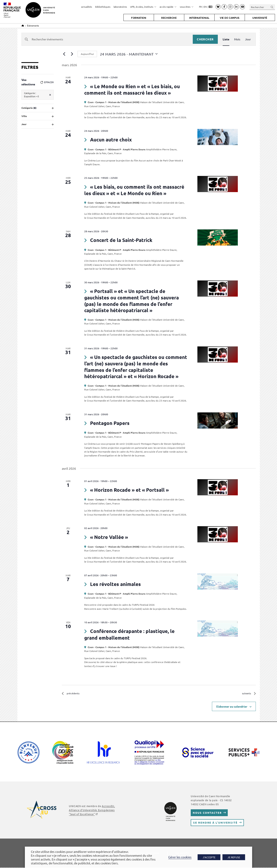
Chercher (205, 39)
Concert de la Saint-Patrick (121, 240)
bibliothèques (103, 7)
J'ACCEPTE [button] (209, 857)
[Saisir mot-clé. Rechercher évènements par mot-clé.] (107, 39)
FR (200, 7)
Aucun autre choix (111, 140)
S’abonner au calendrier (232, 707)
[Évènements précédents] (64, 54)
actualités (87, 7)
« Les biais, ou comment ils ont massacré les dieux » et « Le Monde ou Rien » (134, 190)
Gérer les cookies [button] (180, 857)
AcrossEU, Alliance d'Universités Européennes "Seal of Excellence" (92, 810)
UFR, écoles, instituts (143, 7)
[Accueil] (23, 26)
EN (205, 7)
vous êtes (187, 7)
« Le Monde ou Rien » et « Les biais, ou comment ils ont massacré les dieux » (132, 89)
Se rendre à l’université (215, 823)
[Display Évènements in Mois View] (237, 39)
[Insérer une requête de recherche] (262, 7)
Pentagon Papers (110, 423)
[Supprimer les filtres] (50, 95)
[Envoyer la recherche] (272, 7)
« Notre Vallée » (109, 537)
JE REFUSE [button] (234, 857)
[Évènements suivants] (72, 54)
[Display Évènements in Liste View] (226, 39)
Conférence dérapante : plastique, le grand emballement (129, 634)
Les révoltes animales (115, 584)
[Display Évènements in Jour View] (248, 39)
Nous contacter (207, 813)
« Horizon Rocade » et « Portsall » (129, 490)
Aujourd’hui (87, 54)
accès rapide (168, 7)
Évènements (33, 26)
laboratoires (120, 7)
